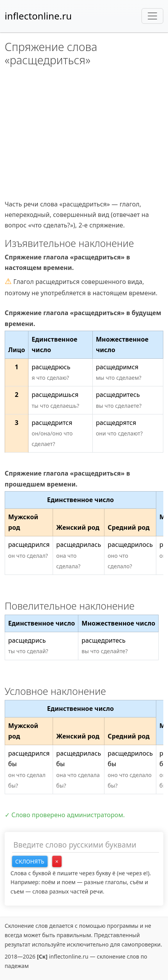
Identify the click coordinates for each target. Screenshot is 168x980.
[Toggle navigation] (152, 16)
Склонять (30, 861)
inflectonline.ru (38, 16)
